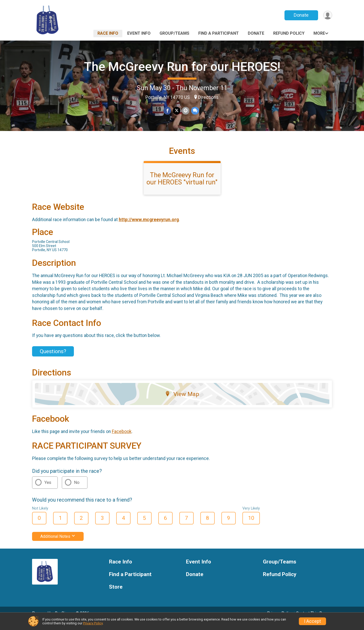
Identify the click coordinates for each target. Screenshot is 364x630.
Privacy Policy (93, 623)
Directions (208, 97)
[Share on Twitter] (177, 111)
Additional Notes (58, 544)
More (319, 33)
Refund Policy (289, 33)
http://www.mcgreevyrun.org (149, 227)
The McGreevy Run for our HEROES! (182, 67)
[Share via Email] (186, 111)
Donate (301, 15)
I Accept (312, 621)
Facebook (122, 438)
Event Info (139, 33)
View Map (182, 401)
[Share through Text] (195, 111)
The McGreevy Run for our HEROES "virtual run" (182, 186)
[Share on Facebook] (168, 111)
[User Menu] (327, 15)
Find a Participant (219, 33)
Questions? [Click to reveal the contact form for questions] (53, 358)
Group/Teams (174, 33)
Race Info (108, 33)
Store (116, 594)
